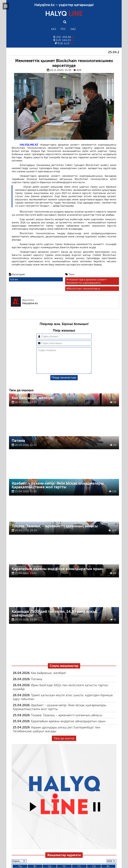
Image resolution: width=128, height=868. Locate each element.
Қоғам (14, 279)
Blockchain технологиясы (84, 289)
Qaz (73, 29)
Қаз (54, 29)
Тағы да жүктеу (64, 744)
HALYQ (64, 14)
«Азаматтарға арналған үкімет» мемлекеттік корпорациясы (86, 281)
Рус (63, 29)
